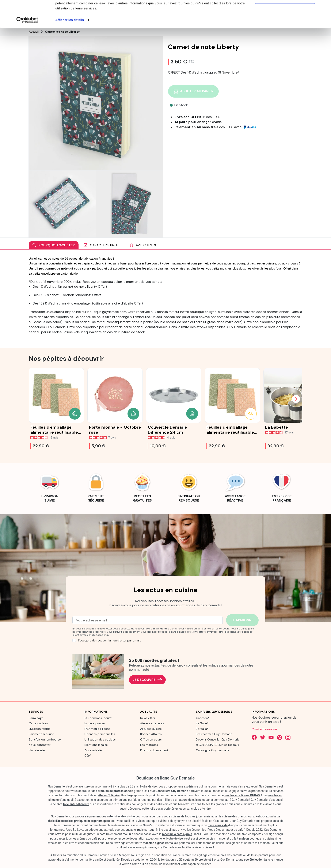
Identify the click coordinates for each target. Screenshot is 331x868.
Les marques (149, 745)
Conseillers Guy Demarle (172, 790)
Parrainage (36, 718)
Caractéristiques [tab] (102, 245)
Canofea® (203, 718)
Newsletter (148, 718)
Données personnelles (100, 734)
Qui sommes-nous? (98, 718)
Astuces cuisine (151, 728)
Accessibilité (93, 750)
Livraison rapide (40, 728)
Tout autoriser (285, 11)
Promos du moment (154, 750)
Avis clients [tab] (143, 245)
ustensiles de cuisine (121, 816)
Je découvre (147, 680)
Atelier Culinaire (109, 795)
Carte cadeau (38, 723)
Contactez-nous (265, 729)
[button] (75, 413)
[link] (49, 487)
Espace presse (95, 723)
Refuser (285, 25)
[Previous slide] (35, 399)
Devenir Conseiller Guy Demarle (218, 739)
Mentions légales (96, 745)
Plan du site (37, 750)
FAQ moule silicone (97, 728)
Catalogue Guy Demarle (213, 750)
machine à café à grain (177, 834)
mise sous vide (218, 825)
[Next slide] (296, 399)
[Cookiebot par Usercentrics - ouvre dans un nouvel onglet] (27, 47)
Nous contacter (40, 745)
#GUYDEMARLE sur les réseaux (217, 745)
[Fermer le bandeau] (324, 7)
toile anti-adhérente (76, 804)
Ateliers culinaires (152, 723)
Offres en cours (151, 739)
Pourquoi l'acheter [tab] (54, 245)
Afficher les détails (70, 47)
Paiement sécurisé (41, 734)
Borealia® (202, 728)
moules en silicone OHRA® (242, 795)
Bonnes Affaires (151, 734)
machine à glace (154, 843)
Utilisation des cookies (100, 739)
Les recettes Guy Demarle (214, 734)
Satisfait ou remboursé (45, 739)
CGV (88, 755)
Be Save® (202, 723)
